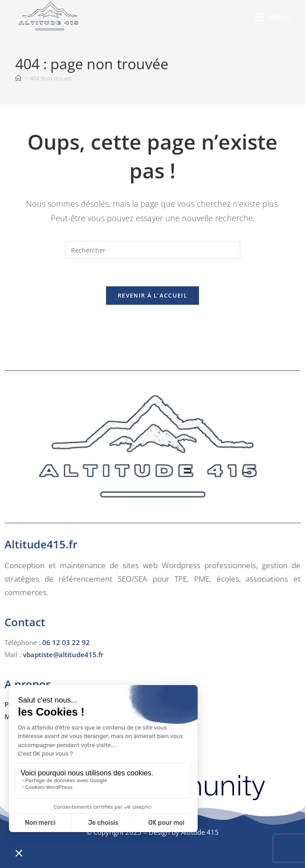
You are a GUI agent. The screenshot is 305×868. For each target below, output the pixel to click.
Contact (25, 622)
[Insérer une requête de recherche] (153, 250)
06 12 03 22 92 (66, 642)
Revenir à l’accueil (152, 295)
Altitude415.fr (41, 544)
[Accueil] (18, 78)
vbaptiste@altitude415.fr (63, 654)
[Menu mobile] (272, 16)
